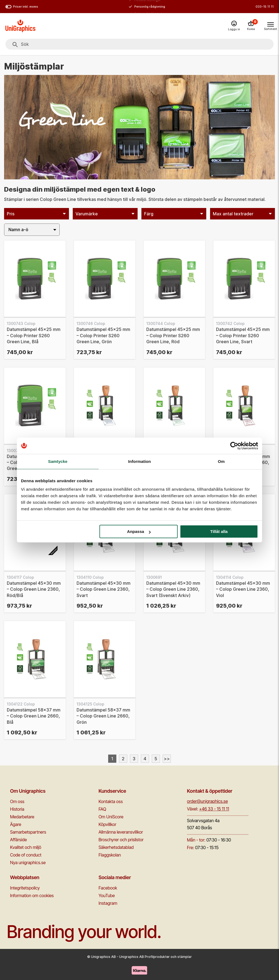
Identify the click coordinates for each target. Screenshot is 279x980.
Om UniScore (111, 817)
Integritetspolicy (25, 888)
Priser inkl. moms (22, 7)
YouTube (107, 895)
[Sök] (15, 45)
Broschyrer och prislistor (121, 840)
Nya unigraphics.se (28, 863)
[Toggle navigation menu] (270, 26)
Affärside (19, 840)
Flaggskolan (110, 855)
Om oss (17, 801)
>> (167, 759)
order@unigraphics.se (207, 801)
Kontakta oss (111, 801)
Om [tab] (221, 461)
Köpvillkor (107, 824)
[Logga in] (234, 26)
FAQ (102, 809)
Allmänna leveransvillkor (121, 832)
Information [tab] (139, 461)
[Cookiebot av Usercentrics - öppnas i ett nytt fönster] (234, 446)
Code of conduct (26, 855)
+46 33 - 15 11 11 (214, 809)
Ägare (16, 824)
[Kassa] (251, 26)
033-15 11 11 (265, 7)
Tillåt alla (219, 531)
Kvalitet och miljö (26, 847)
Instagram (108, 903)
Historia (17, 809)
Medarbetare (22, 817)
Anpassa (139, 531)
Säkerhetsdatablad (116, 847)
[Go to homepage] (20, 26)
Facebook (108, 888)
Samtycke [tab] (58, 461)
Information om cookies (32, 895)
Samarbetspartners (28, 832)
